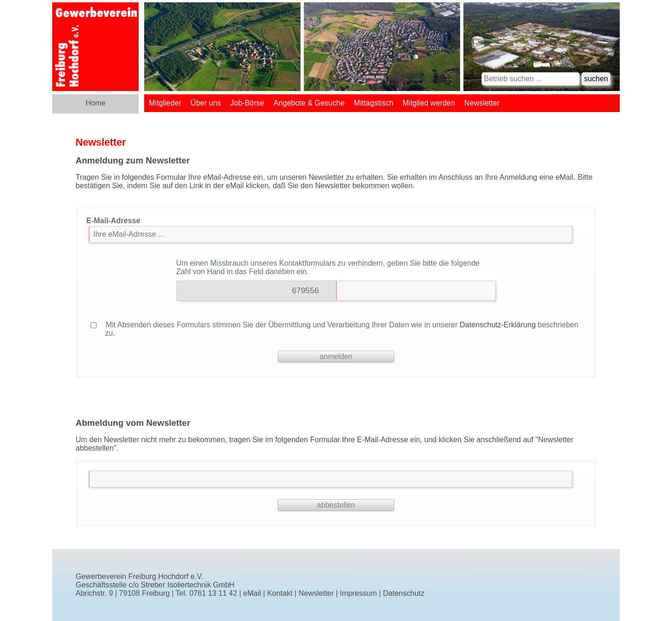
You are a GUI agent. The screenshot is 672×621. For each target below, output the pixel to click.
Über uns (206, 103)
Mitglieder (165, 103)
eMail (252, 593)
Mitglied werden (429, 103)
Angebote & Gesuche (309, 103)
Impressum (358, 593)
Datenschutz (404, 593)
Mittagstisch (373, 103)
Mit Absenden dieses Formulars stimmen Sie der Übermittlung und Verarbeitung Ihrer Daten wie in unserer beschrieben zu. (334, 329)
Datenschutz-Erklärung (498, 325)
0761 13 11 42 (213, 593)
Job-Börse (247, 103)
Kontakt (280, 593)
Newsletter (482, 103)
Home (95, 103)
